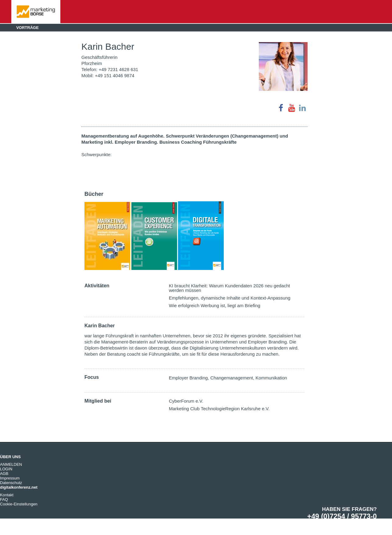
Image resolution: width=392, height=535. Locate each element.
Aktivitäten (97, 286)
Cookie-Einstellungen (19, 504)
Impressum (10, 478)
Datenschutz (11, 483)
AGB (4, 474)
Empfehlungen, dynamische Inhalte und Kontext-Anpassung (230, 298)
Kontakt (7, 495)
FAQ (4, 499)
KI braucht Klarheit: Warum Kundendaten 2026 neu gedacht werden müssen (229, 288)
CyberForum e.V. (186, 401)
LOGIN (6, 469)
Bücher (94, 194)
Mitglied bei (98, 401)
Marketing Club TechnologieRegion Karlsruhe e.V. (219, 409)
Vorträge (27, 28)
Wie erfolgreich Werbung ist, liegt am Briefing (215, 305)
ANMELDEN (11, 464)
